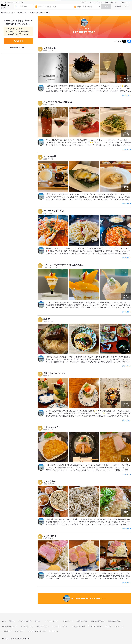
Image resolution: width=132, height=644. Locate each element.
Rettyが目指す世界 (25, 621)
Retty (4, 621)
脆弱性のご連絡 (82, 621)
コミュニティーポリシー (60, 626)
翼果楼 (47, 319)
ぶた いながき (50, 536)
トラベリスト (54, 631)
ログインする (18, 41)
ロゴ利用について (27, 626)
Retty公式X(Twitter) (95, 626)
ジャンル (99, 2)
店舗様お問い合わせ (115, 621)
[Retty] (5, 6)
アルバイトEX (7, 631)
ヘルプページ (119, 626)
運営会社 (12, 621)
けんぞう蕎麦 (50, 481)
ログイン (127, 6)
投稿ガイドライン (43, 626)
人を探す (83, 2)
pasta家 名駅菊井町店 (54, 211)
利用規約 (38, 621)
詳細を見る (126, 95)
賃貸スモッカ (20, 631)
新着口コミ (114, 2)
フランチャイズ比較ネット (37, 631)
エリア (92, 2)
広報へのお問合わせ (98, 621)
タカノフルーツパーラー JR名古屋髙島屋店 (63, 265)
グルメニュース (125, 2)
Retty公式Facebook (78, 626)
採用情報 (108, 626)
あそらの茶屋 (50, 156)
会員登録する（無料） (18, 48)
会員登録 (118, 6)
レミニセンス (50, 48)
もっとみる (126, 79)
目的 (106, 2)
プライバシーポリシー (52, 621)
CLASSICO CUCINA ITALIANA (58, 102)
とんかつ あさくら (52, 427)
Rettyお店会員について (10, 626)
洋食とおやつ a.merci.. (54, 373)
